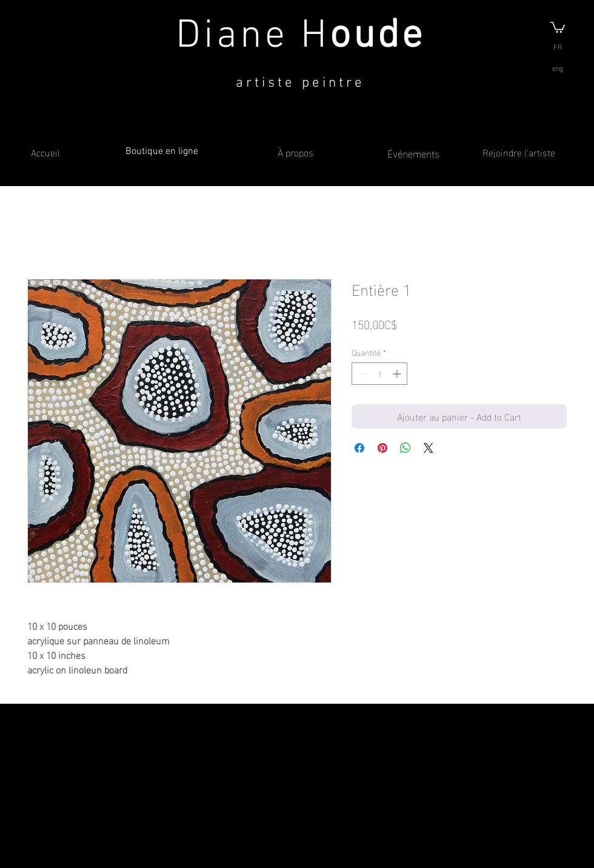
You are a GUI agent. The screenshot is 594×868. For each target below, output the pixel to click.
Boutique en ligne (162, 152)
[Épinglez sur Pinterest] (382, 448)
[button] (558, 27)
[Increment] (398, 374)
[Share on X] (429, 448)
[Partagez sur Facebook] (359, 448)
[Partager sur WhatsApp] (405, 448)
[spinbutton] (379, 374)
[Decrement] (361, 374)
